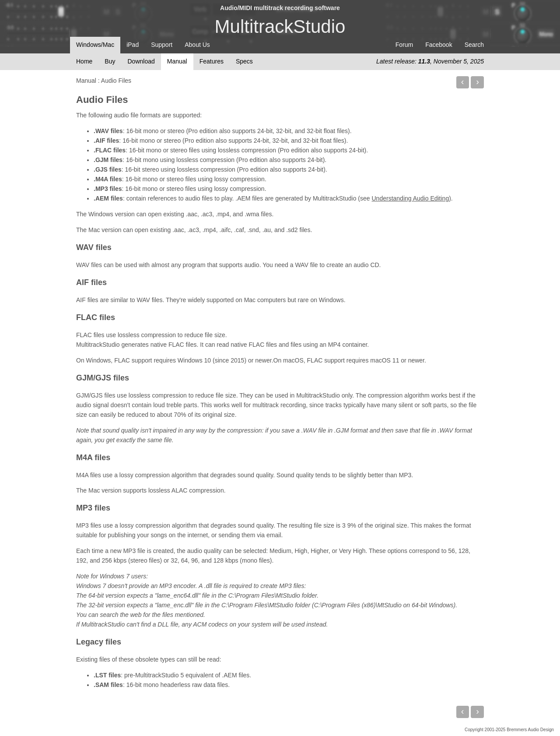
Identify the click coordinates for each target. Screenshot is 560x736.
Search (474, 45)
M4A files (93, 458)
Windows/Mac (95, 45)
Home (84, 61)
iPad (133, 45)
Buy (110, 61)
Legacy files (99, 642)
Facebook (439, 45)
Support (162, 45)
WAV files (94, 247)
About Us (197, 45)
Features (212, 61)
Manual (177, 61)
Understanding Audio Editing (411, 198)
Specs (244, 61)
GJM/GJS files (103, 378)
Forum (404, 45)
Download (141, 61)
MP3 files (93, 508)
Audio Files (102, 100)
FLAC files (96, 317)
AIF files (91, 282)
